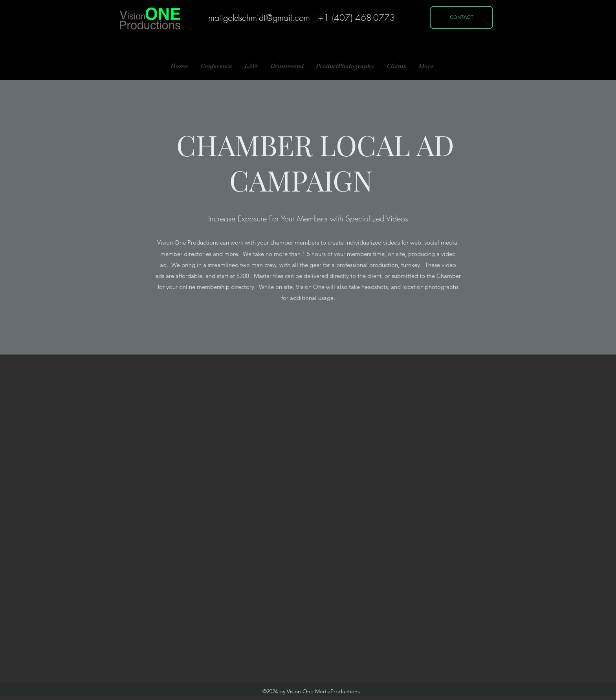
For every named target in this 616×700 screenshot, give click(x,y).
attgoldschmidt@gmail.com (262, 18)
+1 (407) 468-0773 (357, 18)
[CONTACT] (461, 17)
